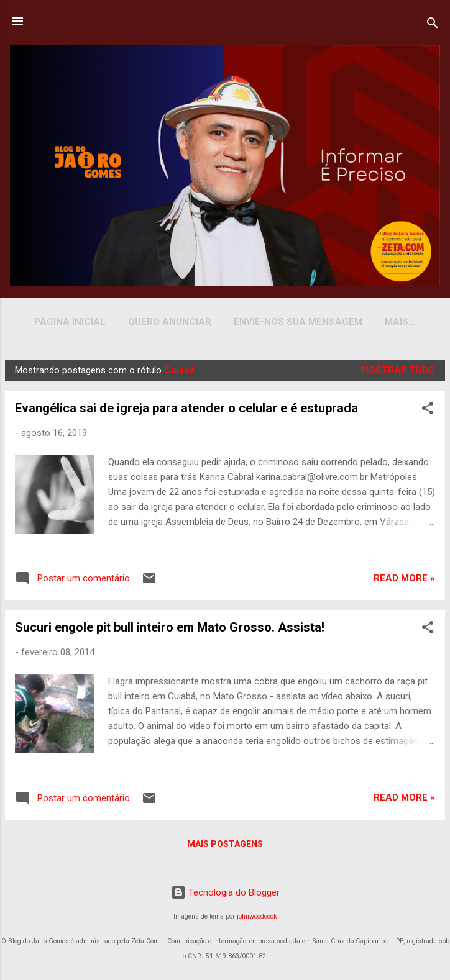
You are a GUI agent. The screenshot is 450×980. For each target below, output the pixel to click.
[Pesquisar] (433, 25)
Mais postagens (225, 846)
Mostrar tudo (398, 373)
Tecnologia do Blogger (225, 892)
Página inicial (64, 322)
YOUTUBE (400, 322)
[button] (428, 413)
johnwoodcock (257, 916)
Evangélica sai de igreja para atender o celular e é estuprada (186, 411)
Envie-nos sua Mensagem (292, 322)
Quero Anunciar (163, 322)
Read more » (404, 581)
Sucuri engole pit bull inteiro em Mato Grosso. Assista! (170, 630)
